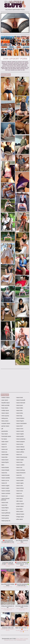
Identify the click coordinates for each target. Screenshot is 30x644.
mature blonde (5, 467)
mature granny (5, 518)
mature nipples (20, 434)
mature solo (19, 467)
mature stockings (20, 470)
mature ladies (19, 408)
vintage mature (20, 517)
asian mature (4, 400)
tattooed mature (20, 514)
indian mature (5, 442)
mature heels (19, 398)
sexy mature (19, 509)
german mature (5, 426)
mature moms (19, 429)
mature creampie (5, 491)
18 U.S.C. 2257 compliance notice (17, 640)
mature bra (4, 473)
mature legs (19, 416)
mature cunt (4, 496)
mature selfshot (20, 452)
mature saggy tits (20, 449)
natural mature (20, 496)
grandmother (4, 431)
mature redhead (20, 447)
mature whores (20, 488)
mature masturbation (21, 423)
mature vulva (19, 486)
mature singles (20, 460)
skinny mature (19, 511)
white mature (19, 519)
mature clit (4, 483)
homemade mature (6, 436)
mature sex (19, 455)
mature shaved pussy (21, 457)
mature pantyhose (20, 439)
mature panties (20, 436)
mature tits (19, 475)
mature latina (19, 413)
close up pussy (5, 416)
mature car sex (5, 480)
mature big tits (5, 462)
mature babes (5, 455)
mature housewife (20, 400)
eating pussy (4, 418)
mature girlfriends (6, 513)
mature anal (4, 449)
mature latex (19, 410)
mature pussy (19, 444)
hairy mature (4, 434)
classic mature (5, 413)
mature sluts (19, 462)
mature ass (4, 452)
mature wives (19, 491)
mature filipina (5, 508)
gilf (2, 429)
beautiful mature (5, 403)
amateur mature (5, 398)
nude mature (19, 499)
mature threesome (21, 473)
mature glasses (5, 515)
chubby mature (5, 410)
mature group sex (6, 521)
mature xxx (19, 493)
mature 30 (4, 444)
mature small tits (20, 465)
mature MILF (19, 426)
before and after (5, 405)
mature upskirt (20, 480)
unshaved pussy (20, 478)
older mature (19, 501)
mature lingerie (20, 421)
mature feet (4, 505)
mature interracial (20, 403)
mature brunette (5, 475)
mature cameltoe (5, 478)
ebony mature (5, 421)
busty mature (4, 408)
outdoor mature (20, 504)
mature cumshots (5, 493)
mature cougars (5, 486)
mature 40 (4, 447)
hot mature (4, 439)
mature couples (5, 488)
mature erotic (4, 503)
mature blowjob (5, 470)
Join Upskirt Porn (15, 59)
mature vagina (20, 483)
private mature (20, 506)
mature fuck (4, 510)
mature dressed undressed (5, 499)
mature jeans (19, 405)
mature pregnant (20, 442)
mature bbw (4, 457)
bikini (2, 465)
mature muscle (20, 431)
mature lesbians (20, 418)
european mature (5, 423)
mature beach (5, 460)
